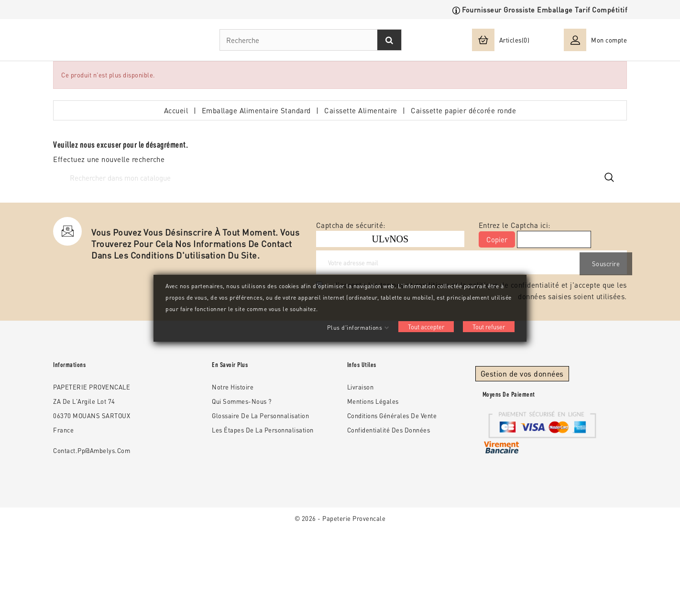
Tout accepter (426, 327)
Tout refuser (489, 327)
